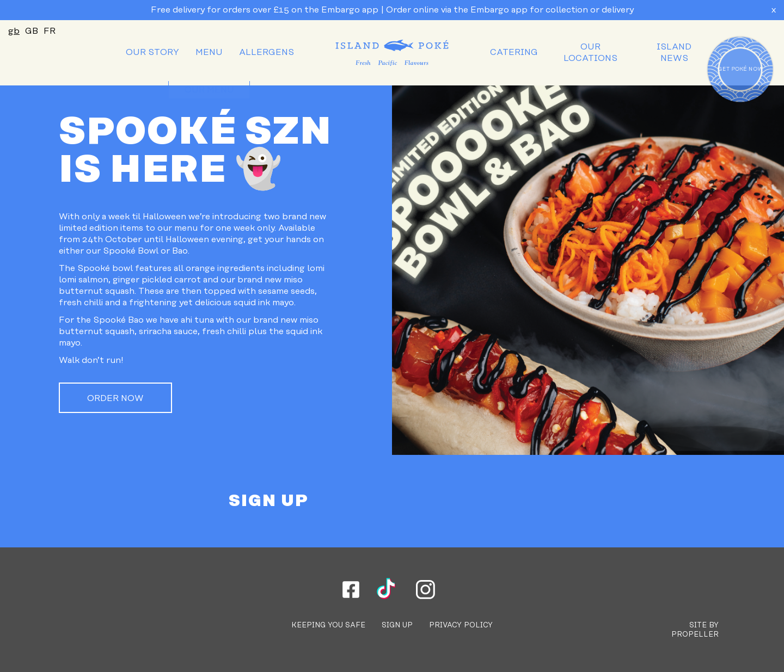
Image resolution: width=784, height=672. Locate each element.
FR (50, 31)
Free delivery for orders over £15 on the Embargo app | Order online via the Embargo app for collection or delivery (392, 10)
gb (14, 31)
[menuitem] (152, 53)
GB (32, 31)
